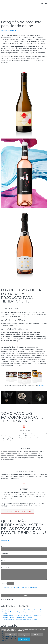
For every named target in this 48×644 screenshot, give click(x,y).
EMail (4, 561)
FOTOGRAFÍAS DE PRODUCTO (18, 511)
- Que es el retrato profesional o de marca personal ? (20, 620)
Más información (11, 635)
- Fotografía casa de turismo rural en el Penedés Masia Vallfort (23, 610)
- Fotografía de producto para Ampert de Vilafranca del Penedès (21, 613)
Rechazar (37, 635)
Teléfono (4, 553)
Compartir (5, 541)
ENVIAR (24, 595)
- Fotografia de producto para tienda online (17, 618)
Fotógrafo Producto (7, 31)
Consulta (5, 568)
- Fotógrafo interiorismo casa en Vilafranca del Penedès (21, 616)
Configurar (24, 635)
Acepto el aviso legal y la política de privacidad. (21, 588)
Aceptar (24, 639)
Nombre (5, 546)
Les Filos (41, 386)
